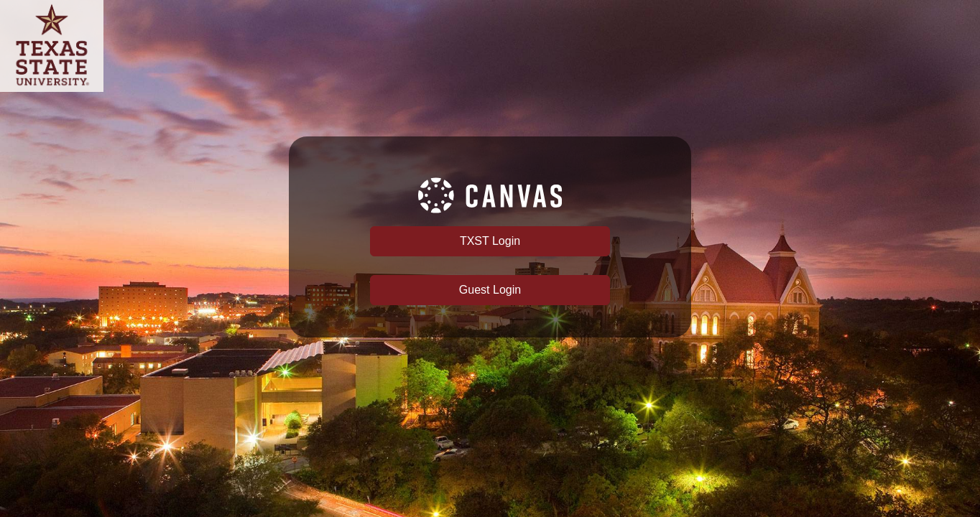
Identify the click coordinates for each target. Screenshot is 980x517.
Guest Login (490, 290)
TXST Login (490, 241)
